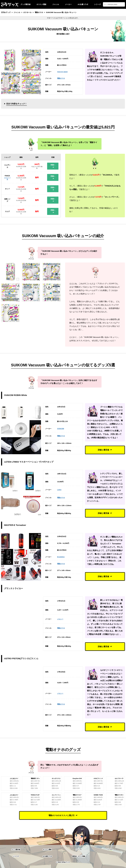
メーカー (68, 4)
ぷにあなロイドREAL (17, 778)
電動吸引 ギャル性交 (37, 778)
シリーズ (97, 4)
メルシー (60, 619)
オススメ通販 (41, 4)
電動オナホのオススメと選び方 (62, 815)
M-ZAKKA (61, 557)
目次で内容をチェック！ (17, 104)
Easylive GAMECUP (80, 778)
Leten (59, 490)
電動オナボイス (120, 795)
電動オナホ (61, 78)
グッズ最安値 (25, 4)
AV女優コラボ (83, 4)
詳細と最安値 (103, 450)
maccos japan (62, 72)
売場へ (53, 165)
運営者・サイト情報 (79, 856)
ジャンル (56, 4)
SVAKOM (61, 429)
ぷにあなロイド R (15, 795)
